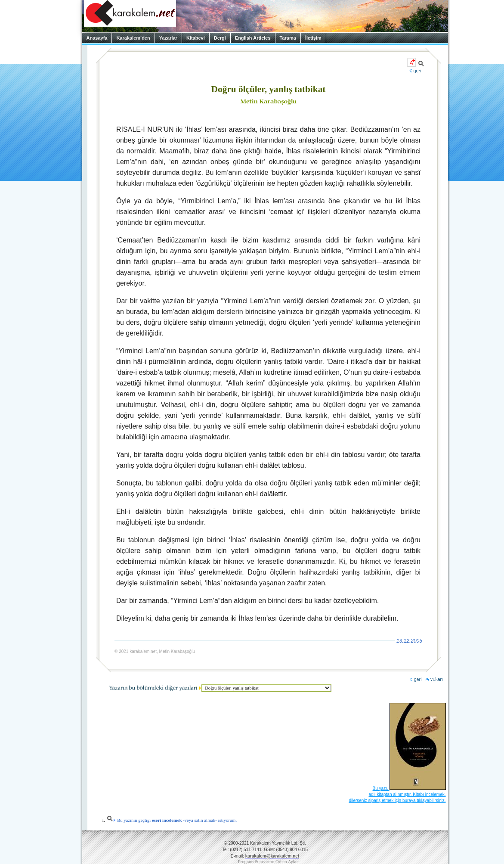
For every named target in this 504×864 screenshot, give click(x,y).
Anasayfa (97, 38)
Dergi (220, 38)
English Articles (253, 38)
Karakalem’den (133, 38)
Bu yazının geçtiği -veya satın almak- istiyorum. (172, 820)
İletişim (313, 38)
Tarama (288, 38)
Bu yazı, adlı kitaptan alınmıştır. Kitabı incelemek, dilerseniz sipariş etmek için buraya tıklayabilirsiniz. (397, 794)
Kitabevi (196, 38)
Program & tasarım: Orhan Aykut (269, 862)
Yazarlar (168, 38)
